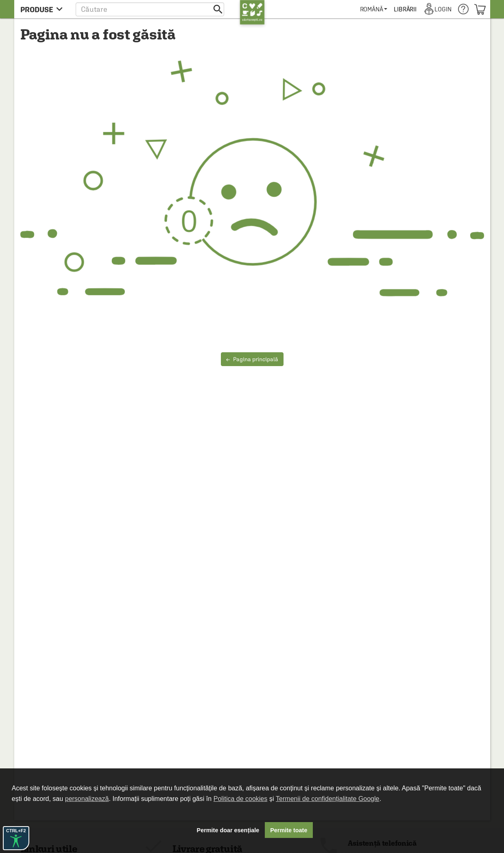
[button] (150, 9)
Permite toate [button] (289, 830)
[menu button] (44, 9)
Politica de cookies (241, 799)
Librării (405, 9)
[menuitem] (374, 9)
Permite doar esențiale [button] (228, 830)
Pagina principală (252, 359)
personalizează (87, 799)
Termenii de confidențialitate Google (327, 799)
